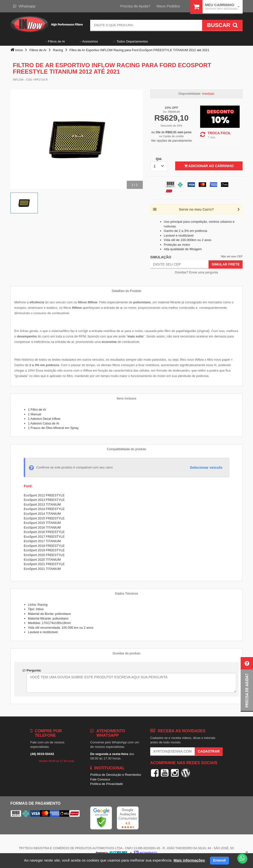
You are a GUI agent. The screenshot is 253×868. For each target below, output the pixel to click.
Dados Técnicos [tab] (127, 593)
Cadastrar (209, 751)
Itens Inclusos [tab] (126, 398)
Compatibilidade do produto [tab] (127, 449)
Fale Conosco (100, 779)
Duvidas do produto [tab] (127, 653)
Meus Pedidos (168, 6)
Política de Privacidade (106, 784)
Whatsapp (24, 6)
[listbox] (159, 166)
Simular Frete (226, 264)
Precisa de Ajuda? (135, 6)
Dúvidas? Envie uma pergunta (196, 272)
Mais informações (189, 860)
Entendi (220, 860)
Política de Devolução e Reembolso (116, 775)
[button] (247, 684)
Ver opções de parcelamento (171, 141)
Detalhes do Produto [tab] (127, 291)
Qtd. (159, 159)
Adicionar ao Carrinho (209, 166)
